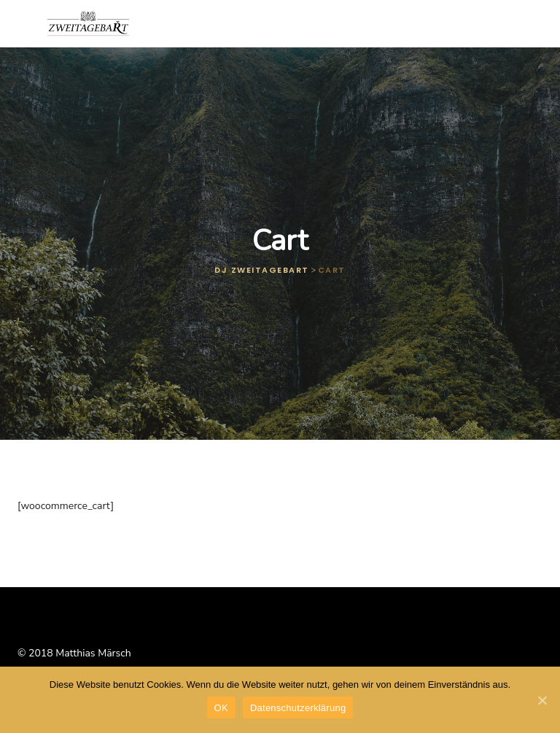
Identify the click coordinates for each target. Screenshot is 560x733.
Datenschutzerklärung (298, 708)
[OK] (542, 700)
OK (221, 708)
